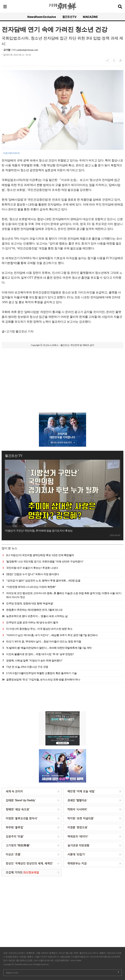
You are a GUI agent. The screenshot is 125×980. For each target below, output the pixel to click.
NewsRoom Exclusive (42, 17)
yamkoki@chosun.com (27, 50)
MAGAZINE (90, 17)
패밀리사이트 (12, 973)
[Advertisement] (62, 369)
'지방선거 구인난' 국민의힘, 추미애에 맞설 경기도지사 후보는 (39, 531)
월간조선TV (69, 17)
